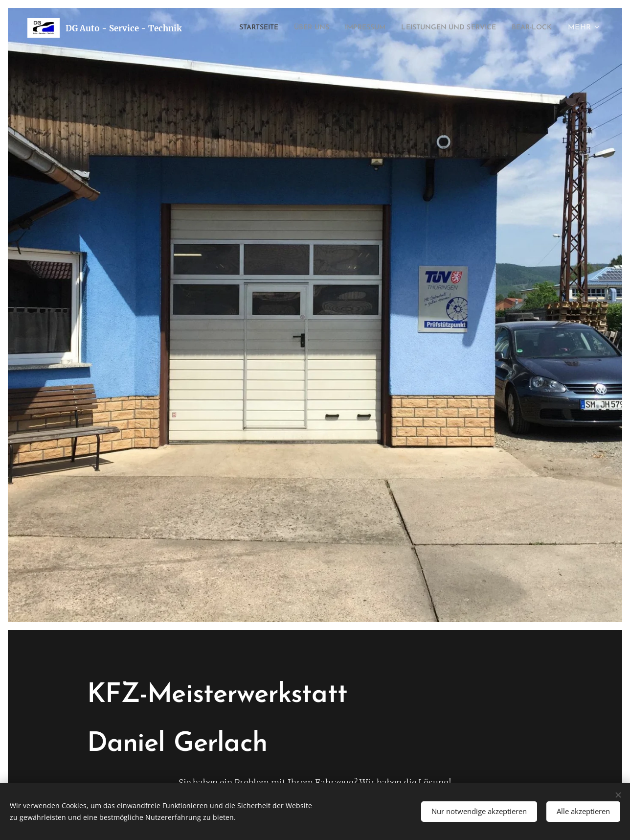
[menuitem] (286, 28)
